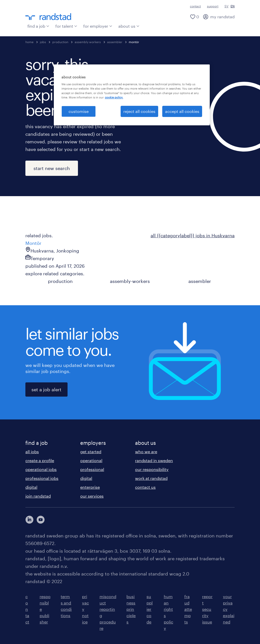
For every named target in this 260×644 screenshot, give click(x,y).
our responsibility (152, 469)
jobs (43, 42)
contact (195, 6)
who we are (146, 452)
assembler (115, 42)
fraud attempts (188, 609)
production (60, 42)
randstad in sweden (154, 460)
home (29, 42)
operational (91, 460)
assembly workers (88, 42)
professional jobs (42, 478)
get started (91, 452)
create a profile (40, 460)
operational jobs (41, 469)
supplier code (150, 609)
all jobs (32, 452)
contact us (145, 487)
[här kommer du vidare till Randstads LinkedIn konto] (29, 520)
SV (226, 6)
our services (92, 496)
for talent (66, 26)
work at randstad (151, 478)
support (213, 6)
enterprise (90, 487)
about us (129, 26)
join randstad (38, 496)
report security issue (207, 609)
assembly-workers (130, 281)
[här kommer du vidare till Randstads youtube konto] (41, 520)
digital (31, 487)
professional (92, 469)
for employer (98, 26)
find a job (38, 26)
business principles (131, 609)
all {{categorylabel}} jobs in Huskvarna (193, 235)
